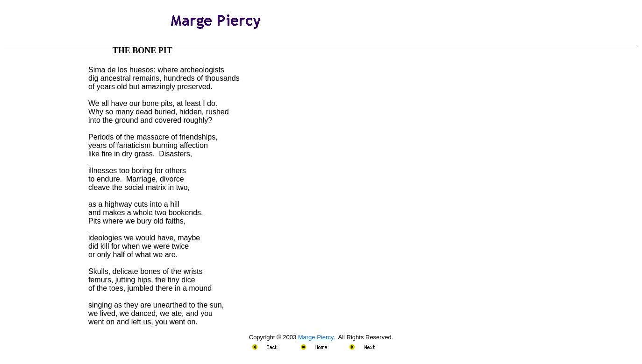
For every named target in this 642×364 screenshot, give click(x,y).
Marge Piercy (316, 337)
